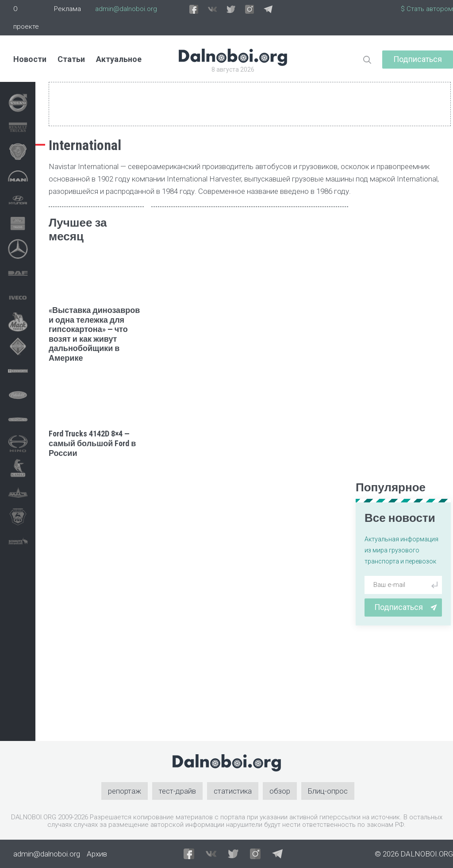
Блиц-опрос (328, 791)
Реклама (67, 9)
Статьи (71, 59)
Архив (97, 854)
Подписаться (418, 59)
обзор (280, 791)
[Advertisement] (96, 599)
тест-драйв (177, 791)
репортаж (125, 791)
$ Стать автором (427, 9)
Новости (30, 59)
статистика (233, 791)
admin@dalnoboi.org (126, 9)
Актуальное (119, 59)
